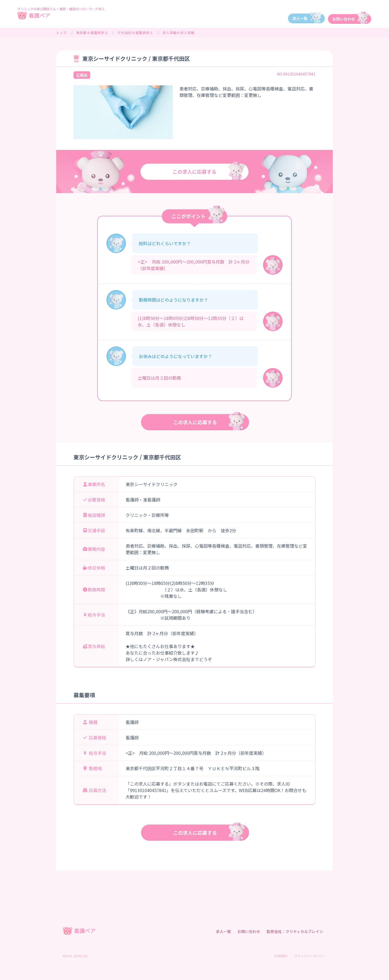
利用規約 (281, 956)
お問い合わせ (249, 931)
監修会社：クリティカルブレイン (295, 931)
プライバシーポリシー (310, 956)
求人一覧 (223, 931)
